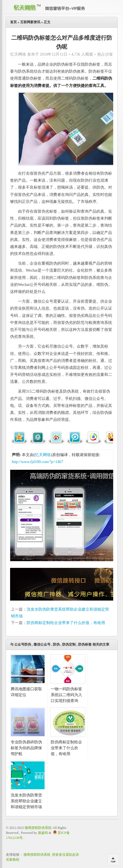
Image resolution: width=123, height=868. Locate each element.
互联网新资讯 (30, 22)
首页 (13, 22)
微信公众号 (42, 644)
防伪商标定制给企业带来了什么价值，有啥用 (66, 623)
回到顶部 (113, 860)
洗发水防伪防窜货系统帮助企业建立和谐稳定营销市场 (26, 801)
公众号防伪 (23, 644)
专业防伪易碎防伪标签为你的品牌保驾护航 (26, 748)
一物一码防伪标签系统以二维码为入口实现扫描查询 (66, 695)
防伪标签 (85, 644)
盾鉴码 (43, 833)
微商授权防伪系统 (38, 828)
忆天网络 (43, 455)
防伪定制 (69, 644)
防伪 (56, 644)
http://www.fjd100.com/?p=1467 (38, 462)
